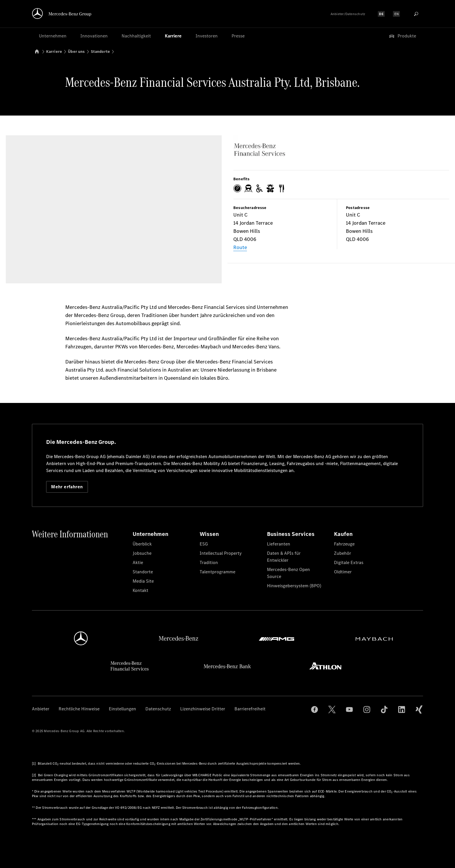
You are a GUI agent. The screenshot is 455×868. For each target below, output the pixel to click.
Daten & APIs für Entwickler (284, 557)
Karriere (173, 36)
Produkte (402, 36)
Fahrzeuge (344, 544)
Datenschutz (158, 709)
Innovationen (94, 36)
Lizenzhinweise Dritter (203, 709)
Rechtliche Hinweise (79, 709)
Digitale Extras (349, 562)
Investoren (207, 36)
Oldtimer (343, 572)
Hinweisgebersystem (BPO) (294, 586)
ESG (204, 544)
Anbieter (41, 709)
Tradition (209, 562)
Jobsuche (142, 553)
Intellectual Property (221, 553)
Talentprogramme (217, 572)
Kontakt (140, 590)
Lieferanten (279, 544)
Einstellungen (122, 709)
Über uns (76, 52)
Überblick (142, 544)
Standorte (101, 52)
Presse (238, 36)
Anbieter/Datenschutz (348, 14)
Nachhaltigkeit (136, 36)
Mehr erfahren (67, 487)
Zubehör (343, 553)
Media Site (143, 581)
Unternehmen (53, 36)
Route (240, 247)
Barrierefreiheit (250, 709)
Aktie (138, 562)
